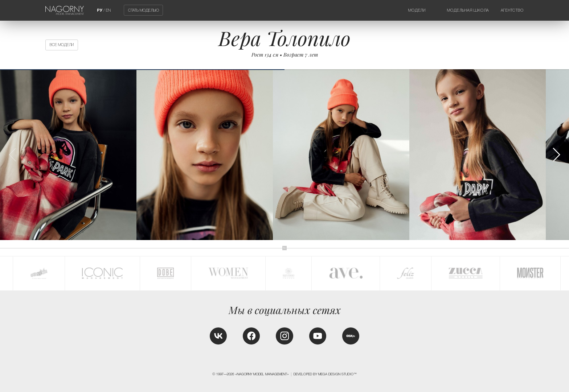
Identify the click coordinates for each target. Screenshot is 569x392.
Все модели (62, 45)
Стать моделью (144, 10)
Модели (417, 10)
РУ (100, 10)
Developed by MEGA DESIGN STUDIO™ (325, 374)
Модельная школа (468, 10)
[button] (556, 155)
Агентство (512, 10)
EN (108, 10)
